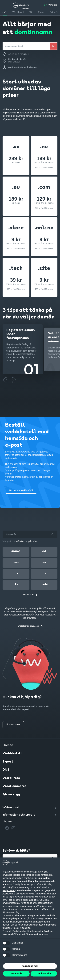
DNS (6, 770)
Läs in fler (28, 595)
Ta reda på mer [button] (30, 966)
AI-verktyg (11, 795)
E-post (8, 762)
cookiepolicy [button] (46, 884)
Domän (8, 745)
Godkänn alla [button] (44, 973)
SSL (31, 12)
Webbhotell (12, 753)
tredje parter (9, 890)
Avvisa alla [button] (16, 973)
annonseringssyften (42, 903)
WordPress (11, 778)
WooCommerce (14, 786)
